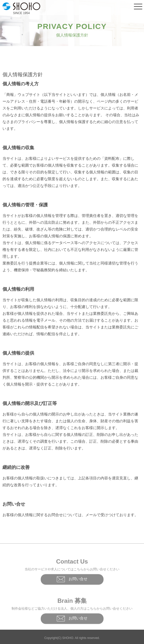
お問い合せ (72, 580)
